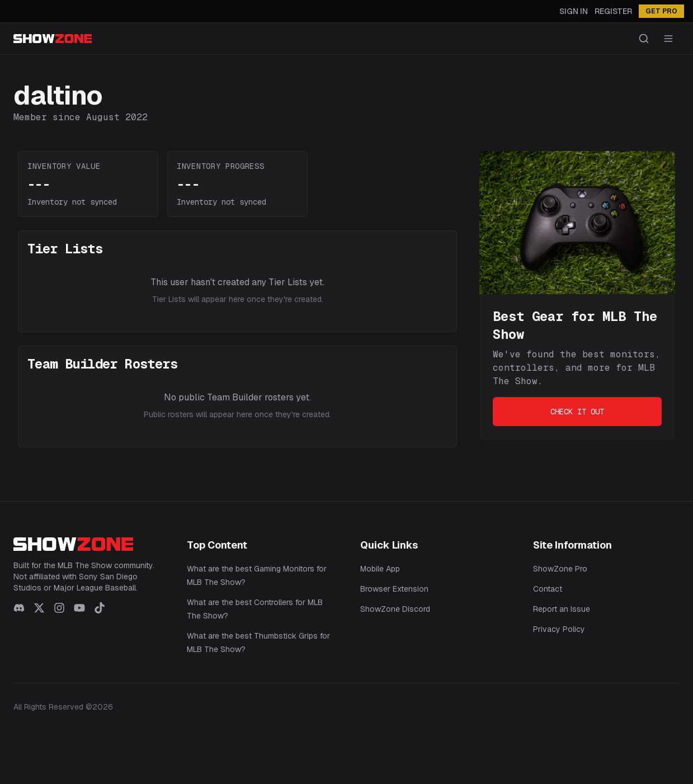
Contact (548, 589)
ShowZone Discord (395, 609)
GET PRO (661, 11)
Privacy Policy (559, 629)
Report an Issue (562, 609)
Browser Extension (394, 589)
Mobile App (380, 569)
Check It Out (577, 412)
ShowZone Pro (560, 569)
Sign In (574, 11)
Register (613, 11)
